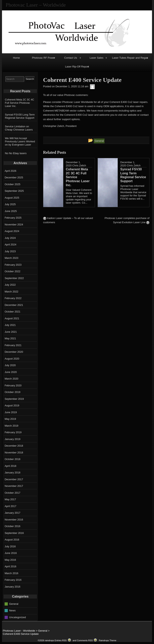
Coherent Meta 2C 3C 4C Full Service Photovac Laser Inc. (20, 103)
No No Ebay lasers (16, 153)
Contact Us (71, 58)
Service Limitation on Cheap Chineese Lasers (19, 128)
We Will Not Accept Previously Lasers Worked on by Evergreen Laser (20, 141)
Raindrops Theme (108, 640)
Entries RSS (61, 640)
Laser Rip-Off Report (77, 67)
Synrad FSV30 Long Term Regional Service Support (20, 116)
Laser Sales (97, 58)
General (14, 604)
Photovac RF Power (43, 58)
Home (16, 58)
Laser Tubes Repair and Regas (130, 58)
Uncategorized (18, 617)
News (12, 610)
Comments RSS (85, 640)
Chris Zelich (79, 165)
